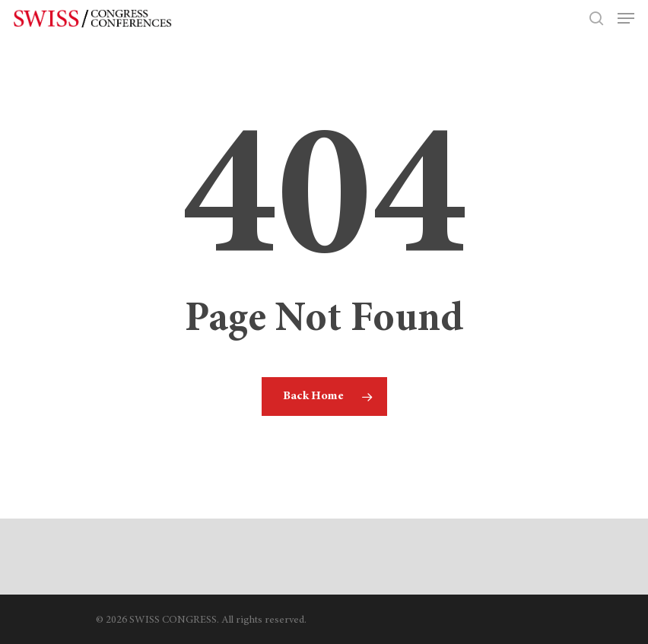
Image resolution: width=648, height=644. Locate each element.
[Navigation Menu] (626, 18)
